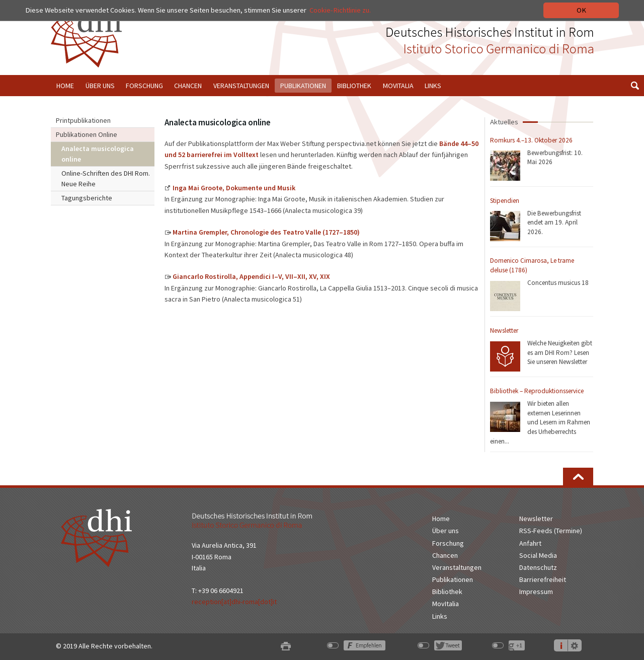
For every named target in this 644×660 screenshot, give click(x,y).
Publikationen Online (87, 134)
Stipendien (505, 201)
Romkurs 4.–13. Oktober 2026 (531, 140)
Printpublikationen (83, 120)
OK (581, 10)
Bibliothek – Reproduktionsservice (537, 391)
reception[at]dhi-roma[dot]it (234, 602)
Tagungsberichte (87, 198)
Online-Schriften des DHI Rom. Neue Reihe (106, 178)
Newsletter (504, 331)
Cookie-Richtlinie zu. (340, 10)
